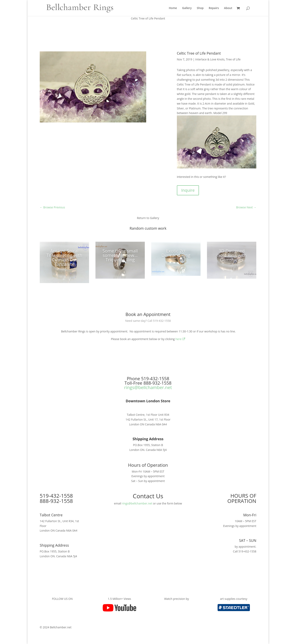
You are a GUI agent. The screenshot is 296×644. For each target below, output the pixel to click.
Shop (200, 8)
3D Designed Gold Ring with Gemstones (232, 255)
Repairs (214, 8)
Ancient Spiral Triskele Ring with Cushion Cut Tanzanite (64, 257)
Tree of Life (233, 59)
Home (173, 8)
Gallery (187, 8)
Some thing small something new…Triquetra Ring (120, 255)
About (228, 8)
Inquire (188, 190)
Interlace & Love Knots (210, 59)
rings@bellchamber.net (148, 387)
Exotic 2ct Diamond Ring (176, 253)
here (180, 339)
